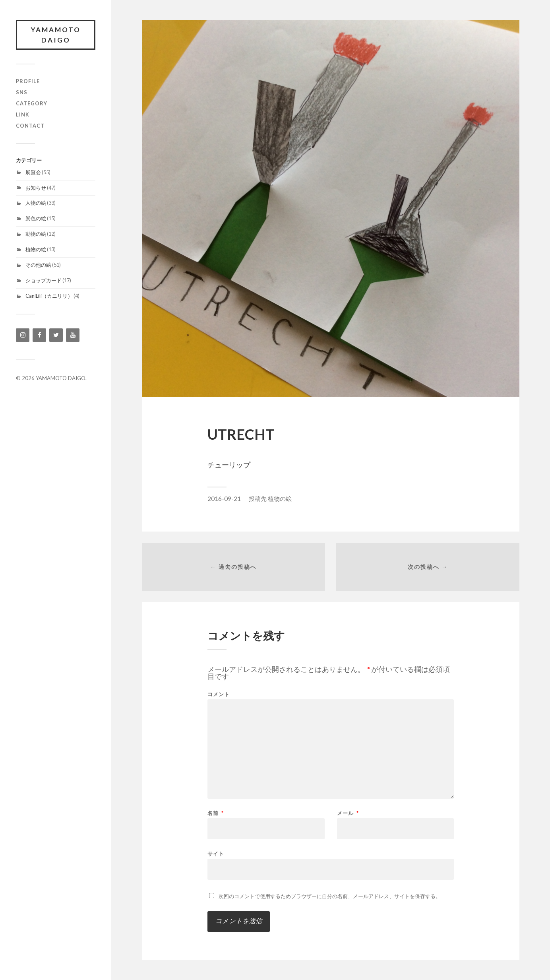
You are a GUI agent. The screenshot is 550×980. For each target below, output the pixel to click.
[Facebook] (39, 335)
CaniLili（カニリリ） (49, 296)
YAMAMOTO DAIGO (56, 35)
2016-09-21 (224, 499)
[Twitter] (56, 335)
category (32, 103)
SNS (22, 92)
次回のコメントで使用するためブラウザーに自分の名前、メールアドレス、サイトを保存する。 (330, 896)
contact (30, 126)
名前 (216, 813)
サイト (216, 853)
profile (28, 81)
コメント (219, 694)
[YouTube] (73, 335)
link (23, 114)
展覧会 (33, 172)
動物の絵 (36, 234)
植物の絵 (36, 249)
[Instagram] (23, 335)
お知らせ (36, 188)
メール (348, 813)
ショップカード (44, 280)
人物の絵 (36, 203)
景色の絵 (36, 218)
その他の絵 (38, 265)
